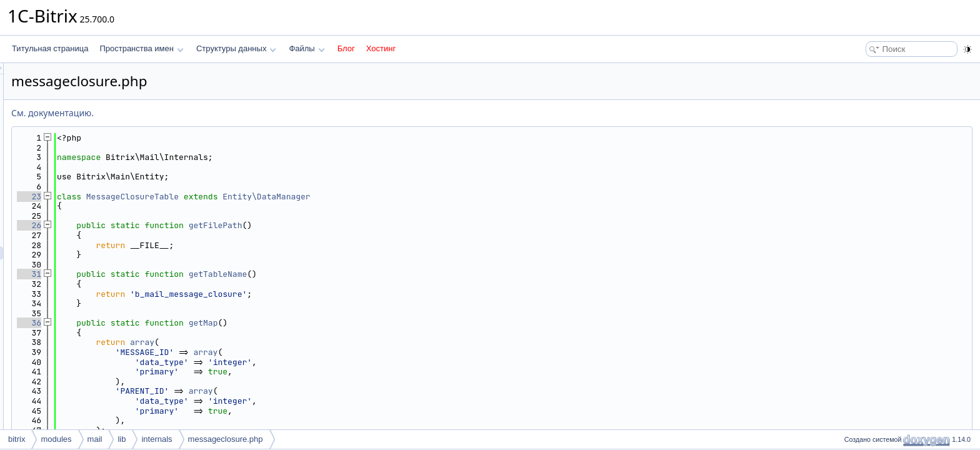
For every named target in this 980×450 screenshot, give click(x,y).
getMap (360, 323)
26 (185, 225)
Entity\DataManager (422, 197)
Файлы (307, 48)
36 (185, 323)
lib (122, 439)
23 (185, 197)
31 (185, 274)
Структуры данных (236, 48)
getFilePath (372, 225)
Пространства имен (141, 48)
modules (56, 439)
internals (157, 439)
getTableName (374, 274)
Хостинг (381, 48)
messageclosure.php (226, 439)
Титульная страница (50, 48)
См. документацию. (209, 113)
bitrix (17, 439)
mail (95, 439)
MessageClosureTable (289, 197)
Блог (346, 48)
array (298, 342)
